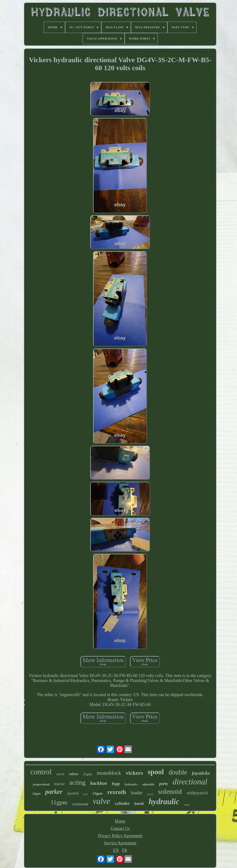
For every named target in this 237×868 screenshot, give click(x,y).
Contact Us (120, 828)
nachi (60, 774)
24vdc (187, 805)
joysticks (201, 773)
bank (139, 804)
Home (120, 821)
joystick (73, 793)
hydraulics (131, 784)
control (41, 772)
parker (54, 792)
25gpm (37, 794)
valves (74, 774)
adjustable (148, 784)
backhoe (99, 783)
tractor (59, 784)
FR (125, 850)
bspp (116, 784)
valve (101, 801)
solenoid (170, 791)
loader (137, 793)
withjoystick (197, 793)
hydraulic (164, 802)
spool (156, 772)
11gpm (59, 802)
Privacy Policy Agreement (120, 836)
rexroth (117, 792)
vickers (134, 773)
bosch (150, 794)
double (178, 772)
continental (80, 804)
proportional (41, 784)
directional (190, 782)
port (86, 794)
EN (116, 850)
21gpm (87, 774)
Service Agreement (120, 843)
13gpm (97, 793)
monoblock (109, 773)
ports (164, 784)
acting (77, 782)
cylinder (122, 803)
